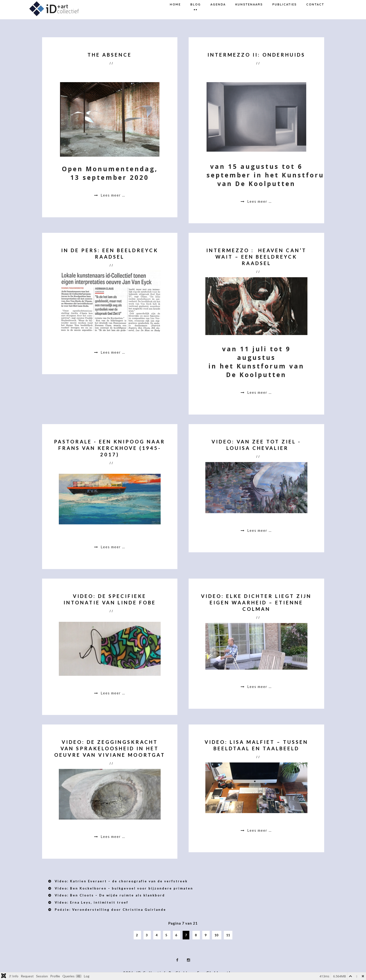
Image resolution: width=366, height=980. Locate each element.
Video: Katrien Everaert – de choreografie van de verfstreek (120, 881)
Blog (196, 15)
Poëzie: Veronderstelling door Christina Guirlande (110, 910)
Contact (315, 15)
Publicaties (284, 15)
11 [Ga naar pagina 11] (228, 935)
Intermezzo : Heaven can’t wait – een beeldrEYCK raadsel (256, 257)
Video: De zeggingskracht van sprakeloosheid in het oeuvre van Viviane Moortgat (110, 748)
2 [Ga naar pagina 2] (137, 935)
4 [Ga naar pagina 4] (157, 935)
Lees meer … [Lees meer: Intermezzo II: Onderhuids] (259, 201)
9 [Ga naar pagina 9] (206, 935)
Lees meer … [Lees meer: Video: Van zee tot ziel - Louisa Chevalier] (259, 530)
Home (175, 15)
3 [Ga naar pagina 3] (147, 935)
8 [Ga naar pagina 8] (196, 935)
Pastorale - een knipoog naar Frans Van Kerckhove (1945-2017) (110, 448)
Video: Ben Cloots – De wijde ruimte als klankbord (109, 895)
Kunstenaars (249, 15)
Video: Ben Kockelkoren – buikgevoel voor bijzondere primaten (123, 888)
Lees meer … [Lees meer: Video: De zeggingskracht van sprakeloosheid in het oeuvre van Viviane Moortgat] (112, 836)
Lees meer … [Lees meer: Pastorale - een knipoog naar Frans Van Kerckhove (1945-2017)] (112, 547)
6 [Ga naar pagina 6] (177, 935)
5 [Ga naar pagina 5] (167, 935)
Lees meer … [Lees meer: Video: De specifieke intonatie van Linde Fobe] (112, 693)
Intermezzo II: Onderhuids (256, 55)
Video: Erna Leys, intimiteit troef (91, 902)
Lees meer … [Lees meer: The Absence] (112, 195)
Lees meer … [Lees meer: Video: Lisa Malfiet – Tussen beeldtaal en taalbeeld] (259, 830)
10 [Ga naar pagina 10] (217, 935)
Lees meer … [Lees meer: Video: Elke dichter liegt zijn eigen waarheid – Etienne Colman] (259, 687)
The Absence (110, 55)
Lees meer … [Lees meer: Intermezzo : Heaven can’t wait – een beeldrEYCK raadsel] (259, 392)
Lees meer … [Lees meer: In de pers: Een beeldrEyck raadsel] (112, 352)
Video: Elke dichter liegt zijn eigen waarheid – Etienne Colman (256, 602)
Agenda (218, 15)
